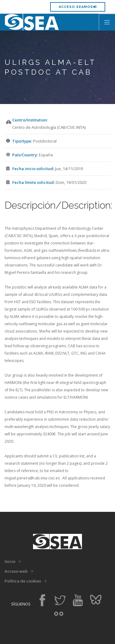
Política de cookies (23, 581)
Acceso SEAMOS (78, 7)
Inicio (10, 561)
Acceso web (16, 571)
